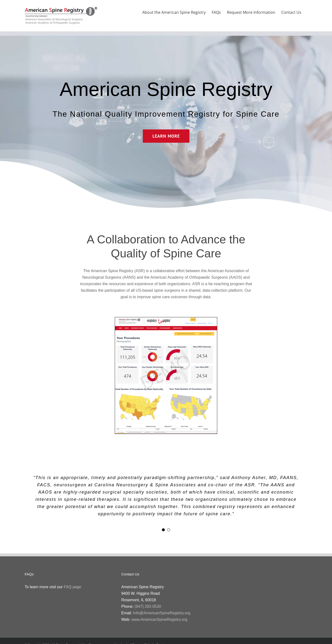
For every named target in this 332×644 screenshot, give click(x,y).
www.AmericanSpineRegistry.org (159, 619)
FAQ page (72, 587)
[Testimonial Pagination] (163, 530)
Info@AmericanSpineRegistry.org (162, 613)
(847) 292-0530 (148, 606)
